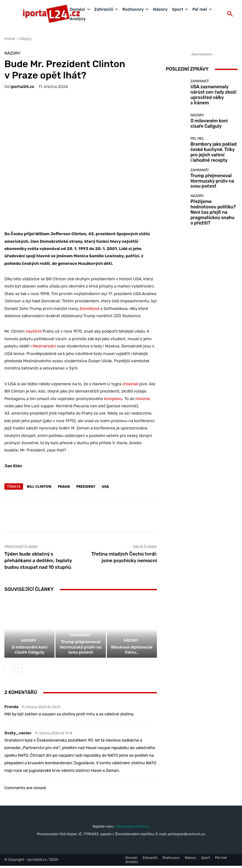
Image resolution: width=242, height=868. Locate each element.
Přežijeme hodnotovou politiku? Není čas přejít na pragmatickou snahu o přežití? (212, 198)
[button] (230, 14)
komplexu (113, 398)
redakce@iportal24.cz (132, 828)
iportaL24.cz (23, 87)
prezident (86, 486)
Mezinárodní (44, 346)
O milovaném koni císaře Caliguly (29, 652)
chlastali (130, 384)
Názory (25, 39)
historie (143, 398)
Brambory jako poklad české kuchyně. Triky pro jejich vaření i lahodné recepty (213, 145)
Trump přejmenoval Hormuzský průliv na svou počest (81, 650)
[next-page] (18, 670)
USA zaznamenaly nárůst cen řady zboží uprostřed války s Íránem (211, 93)
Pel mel (197, 136)
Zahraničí (80, 641)
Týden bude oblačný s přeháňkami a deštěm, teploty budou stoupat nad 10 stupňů (38, 561)
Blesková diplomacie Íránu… (132, 655)
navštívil (33, 331)
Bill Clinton (39, 486)
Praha (64, 486)
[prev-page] (8, 670)
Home (10, 39)
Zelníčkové (89, 308)
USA (105, 486)
